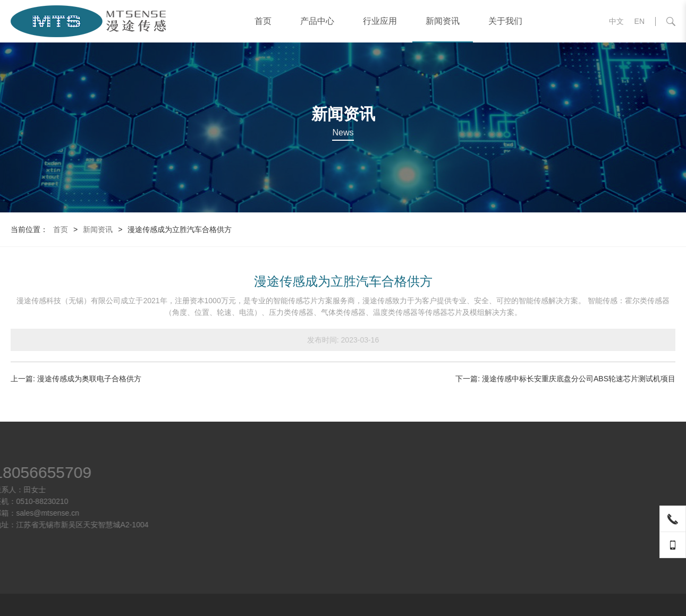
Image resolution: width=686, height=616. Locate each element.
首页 (263, 21)
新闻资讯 (443, 21)
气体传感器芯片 (520, 545)
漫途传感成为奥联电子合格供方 (89, 379)
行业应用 (380, 21)
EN (640, 21)
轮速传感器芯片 (520, 499)
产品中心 (317, 21)
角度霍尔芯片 (516, 534)
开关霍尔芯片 (516, 510)
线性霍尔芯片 (516, 522)
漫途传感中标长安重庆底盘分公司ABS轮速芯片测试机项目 (579, 379)
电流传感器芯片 (520, 487)
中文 (616, 21)
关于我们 (505, 21)
